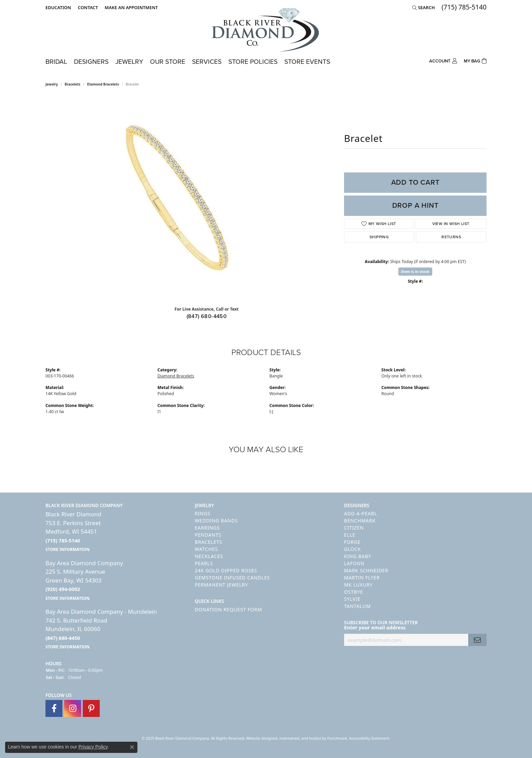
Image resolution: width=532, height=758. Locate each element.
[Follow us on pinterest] (91, 708)
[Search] (424, 7)
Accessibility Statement (369, 738)
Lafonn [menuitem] (354, 563)
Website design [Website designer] (260, 738)
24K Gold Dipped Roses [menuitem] (226, 570)
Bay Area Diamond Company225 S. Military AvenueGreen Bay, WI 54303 (84, 580)
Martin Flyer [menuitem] (362, 578)
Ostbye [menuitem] (354, 592)
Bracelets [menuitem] (208, 542)
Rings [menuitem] (203, 513)
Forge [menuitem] (352, 542)
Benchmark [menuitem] (360, 521)
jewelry (52, 84)
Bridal (56, 62)
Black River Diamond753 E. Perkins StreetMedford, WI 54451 (73, 531)
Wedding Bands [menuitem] (216, 521)
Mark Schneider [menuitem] (366, 570)
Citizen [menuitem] (354, 528)
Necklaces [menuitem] (209, 556)
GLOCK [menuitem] (353, 549)
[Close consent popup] (132, 747)
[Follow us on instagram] (73, 708)
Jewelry (129, 62)
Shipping (379, 237)
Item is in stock (415, 271)
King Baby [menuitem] (358, 556)
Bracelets (73, 84)
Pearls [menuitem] (204, 563)
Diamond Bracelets (103, 84)
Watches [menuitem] (206, 549)
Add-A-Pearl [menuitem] (360, 513)
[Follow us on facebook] (54, 708)
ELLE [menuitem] (350, 535)
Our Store (168, 62)
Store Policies (253, 62)
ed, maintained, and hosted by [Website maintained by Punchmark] (300, 738)
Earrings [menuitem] (207, 528)
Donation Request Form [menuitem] (228, 609)
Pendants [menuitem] (208, 535)
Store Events (307, 62)
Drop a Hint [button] (415, 205)
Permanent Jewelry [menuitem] (221, 585)
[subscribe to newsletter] (477, 640)
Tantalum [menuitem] (357, 606)
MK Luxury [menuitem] (358, 585)
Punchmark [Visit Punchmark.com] (337, 738)
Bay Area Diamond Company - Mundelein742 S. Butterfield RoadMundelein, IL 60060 (101, 629)
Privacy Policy (93, 747)
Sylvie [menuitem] (352, 599)
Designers (91, 62)
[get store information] (68, 549)
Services (207, 62)
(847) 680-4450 (207, 316)
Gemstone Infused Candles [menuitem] (232, 578)
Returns (451, 237)
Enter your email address (375, 627)
